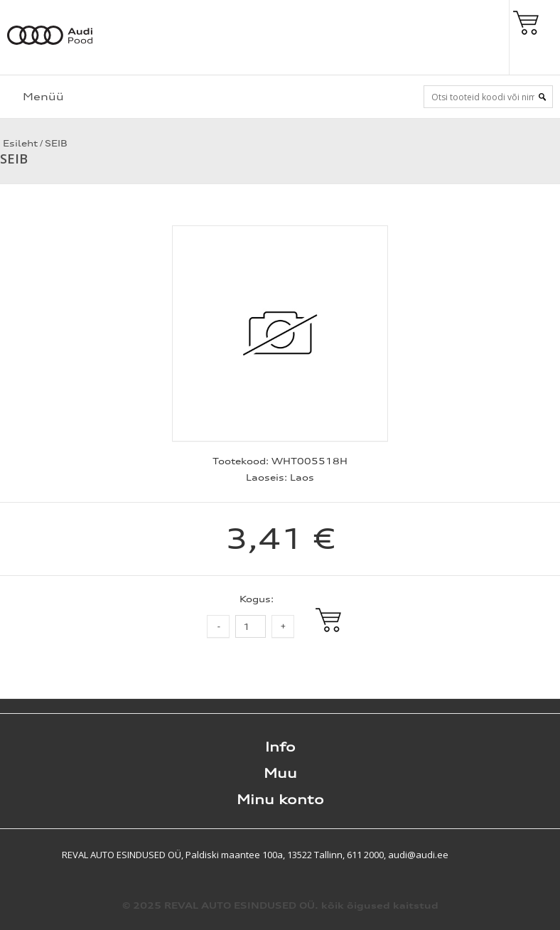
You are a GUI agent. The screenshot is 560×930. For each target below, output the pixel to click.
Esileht (19, 143)
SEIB (56, 143)
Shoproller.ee (535, 855)
